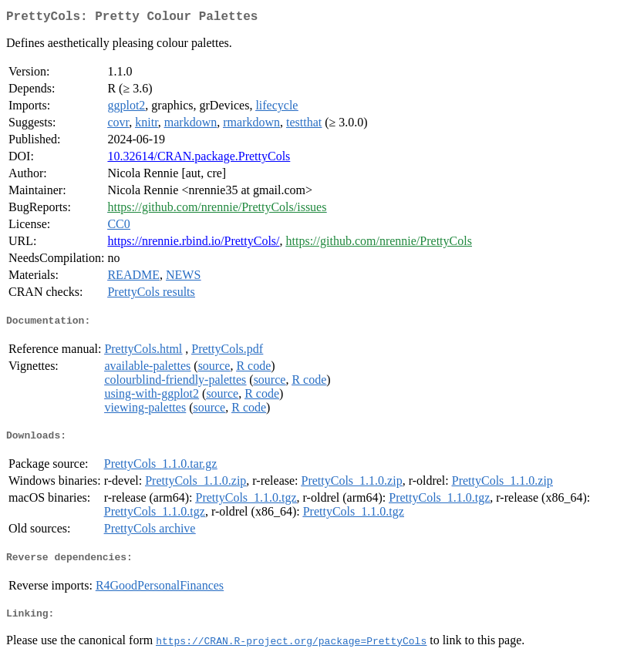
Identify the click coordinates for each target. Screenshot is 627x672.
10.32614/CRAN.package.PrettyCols (199, 159)
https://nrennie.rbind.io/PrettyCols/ (193, 244)
